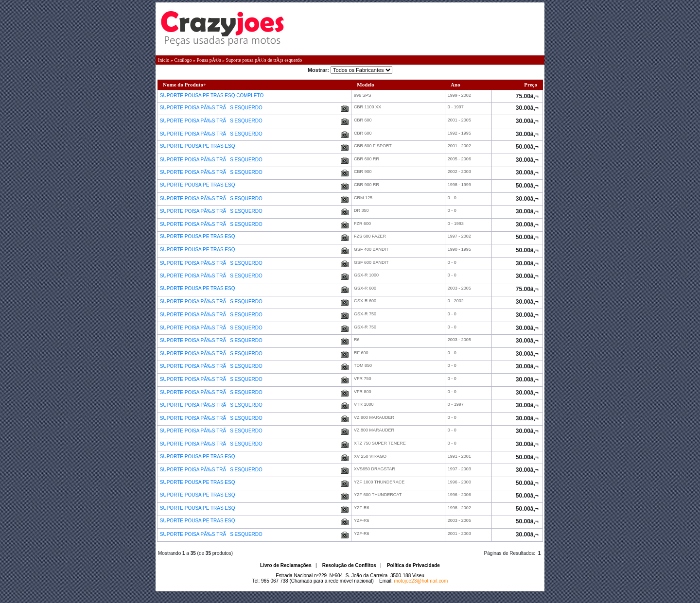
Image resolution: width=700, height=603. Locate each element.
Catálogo (183, 60)
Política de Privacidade (413, 565)
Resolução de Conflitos (349, 565)
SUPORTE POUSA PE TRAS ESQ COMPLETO (212, 95)
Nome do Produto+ (184, 85)
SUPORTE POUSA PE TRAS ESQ (198, 146)
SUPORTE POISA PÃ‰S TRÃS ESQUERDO (212, 108)
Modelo (365, 85)
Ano (455, 85)
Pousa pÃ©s (209, 60)
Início (164, 60)
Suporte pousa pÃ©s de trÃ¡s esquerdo (264, 60)
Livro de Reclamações (286, 565)
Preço (531, 85)
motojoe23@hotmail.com (421, 581)
